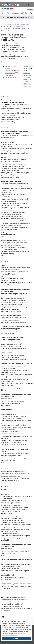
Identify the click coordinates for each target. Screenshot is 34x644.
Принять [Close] (16, 638)
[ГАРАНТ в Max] (7, 5)
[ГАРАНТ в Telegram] (10, 5)
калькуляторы (10, 73)
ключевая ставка (11, 77)
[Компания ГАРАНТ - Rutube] (18, 5)
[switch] (4, 13)
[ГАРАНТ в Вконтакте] (2, 5)
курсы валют (9, 75)
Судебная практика (17, 17)
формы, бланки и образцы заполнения (11, 68)
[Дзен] (5, 5)
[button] (28, 5)
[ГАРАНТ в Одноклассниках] (16, 5)
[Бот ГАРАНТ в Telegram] (13, 5)
